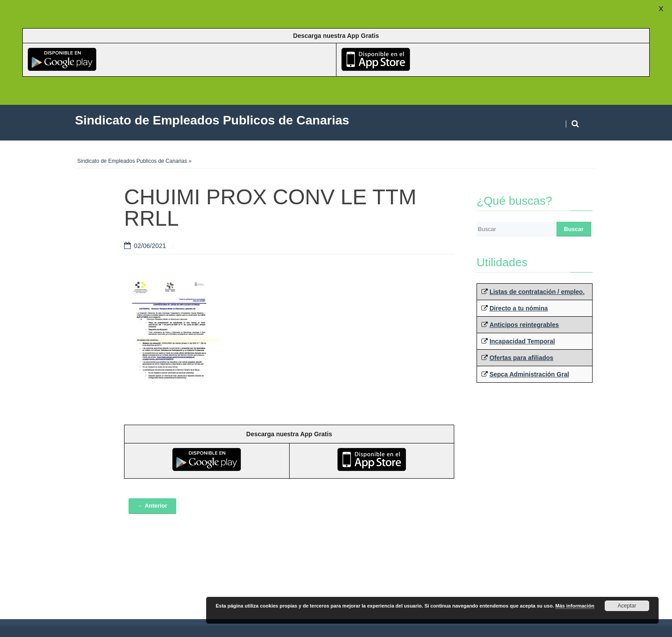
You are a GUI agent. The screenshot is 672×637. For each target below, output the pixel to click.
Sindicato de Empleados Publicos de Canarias (132, 161)
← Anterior (152, 506)
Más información (575, 606)
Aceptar (627, 606)
